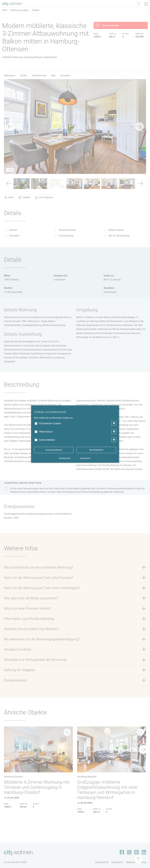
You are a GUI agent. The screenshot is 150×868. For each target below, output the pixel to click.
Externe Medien (47, 440)
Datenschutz (65, 458)
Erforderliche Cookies (50, 423)
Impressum (85, 458)
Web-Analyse (46, 432)
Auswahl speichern (54, 450)
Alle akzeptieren (96, 450)
